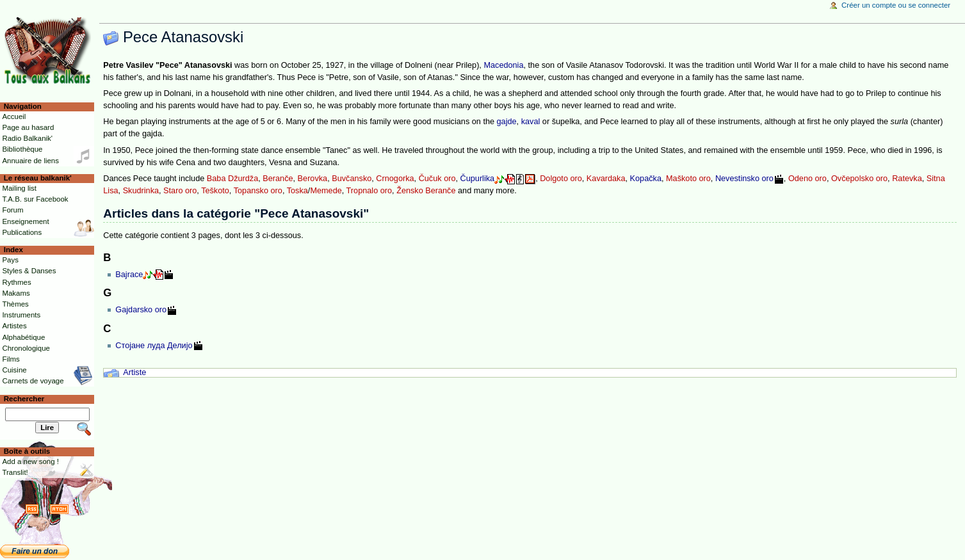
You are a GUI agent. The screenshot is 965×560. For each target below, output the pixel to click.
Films (11, 359)
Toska (297, 191)
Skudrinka (141, 191)
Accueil (14, 116)
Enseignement (25, 221)
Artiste (134, 372)
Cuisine (14, 370)
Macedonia (503, 65)
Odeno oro (807, 179)
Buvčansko (352, 179)
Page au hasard (28, 127)
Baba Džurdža (232, 179)
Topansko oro (258, 191)
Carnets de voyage (33, 381)
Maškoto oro (688, 179)
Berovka (313, 179)
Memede (326, 191)
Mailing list (19, 188)
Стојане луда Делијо (154, 346)
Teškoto (215, 191)
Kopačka (646, 179)
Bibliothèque (22, 149)
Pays (10, 260)
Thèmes (15, 304)
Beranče (278, 179)
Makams (16, 293)
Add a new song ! (30, 461)
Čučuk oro (437, 179)
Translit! (15, 472)
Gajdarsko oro (141, 310)
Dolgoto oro (561, 179)
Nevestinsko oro (744, 179)
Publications (22, 232)
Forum (12, 210)
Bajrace (129, 275)
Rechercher (24, 399)
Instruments (21, 315)
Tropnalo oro (369, 191)
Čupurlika (478, 179)
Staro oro (180, 191)
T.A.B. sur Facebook (35, 199)
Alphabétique (23, 337)
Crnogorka (395, 179)
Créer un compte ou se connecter (896, 5)
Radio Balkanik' (27, 138)
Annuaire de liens (30, 161)
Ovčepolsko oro (859, 179)
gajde (507, 122)
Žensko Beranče (426, 191)
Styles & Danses (29, 271)
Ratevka (907, 179)
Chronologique (26, 348)
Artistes (14, 326)
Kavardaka (606, 179)
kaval (531, 122)
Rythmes (16, 282)
